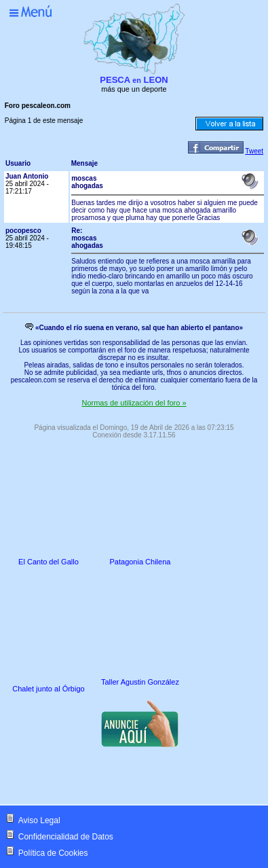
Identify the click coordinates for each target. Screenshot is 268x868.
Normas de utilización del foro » (134, 403)
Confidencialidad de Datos (66, 837)
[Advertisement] (121, 778)
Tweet (254, 151)
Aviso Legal (39, 820)
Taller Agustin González (140, 682)
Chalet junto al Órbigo (48, 689)
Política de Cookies (53, 853)
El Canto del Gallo (49, 562)
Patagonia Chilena (140, 562)
